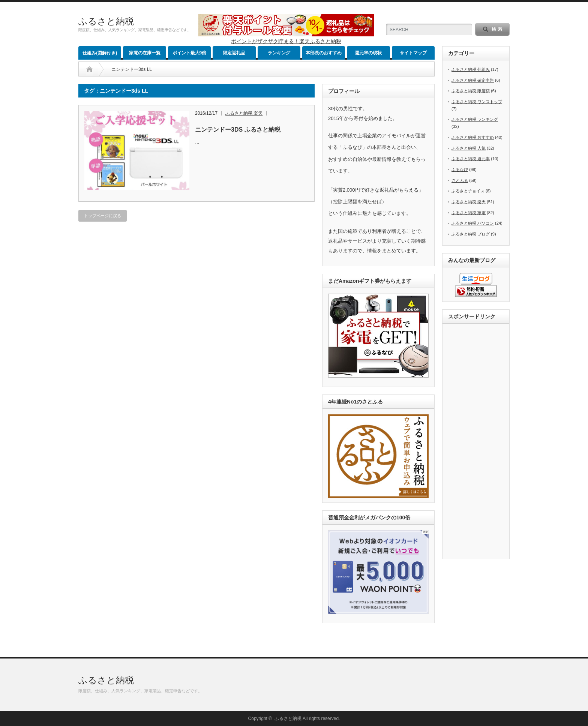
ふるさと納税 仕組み (471, 69)
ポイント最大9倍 (190, 53)
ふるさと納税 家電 (469, 213)
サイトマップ (413, 53)
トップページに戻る (103, 216)
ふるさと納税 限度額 (471, 91)
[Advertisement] (478, 442)
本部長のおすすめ (324, 53)
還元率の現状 (368, 53)
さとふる (460, 180)
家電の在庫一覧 (145, 53)
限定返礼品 (234, 53)
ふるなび (460, 169)
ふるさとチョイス (468, 191)
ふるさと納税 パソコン (473, 223)
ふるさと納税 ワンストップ (477, 102)
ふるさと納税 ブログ (471, 234)
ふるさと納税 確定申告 (473, 80)
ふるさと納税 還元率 (471, 159)
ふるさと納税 (106, 21)
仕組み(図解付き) (100, 53)
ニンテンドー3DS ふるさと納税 (238, 130)
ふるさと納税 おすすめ (473, 137)
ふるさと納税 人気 (469, 148)
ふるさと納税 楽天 (244, 113)
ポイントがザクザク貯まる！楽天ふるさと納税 (286, 41)
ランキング (279, 53)
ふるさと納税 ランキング (475, 119)
